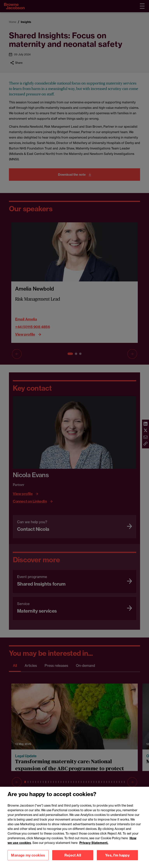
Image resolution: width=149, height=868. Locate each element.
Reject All (73, 860)
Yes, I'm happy (117, 860)
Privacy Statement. (94, 847)
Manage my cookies (28, 860)
